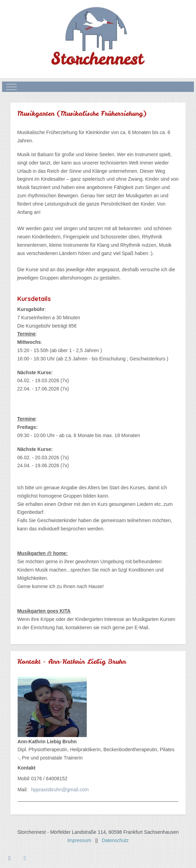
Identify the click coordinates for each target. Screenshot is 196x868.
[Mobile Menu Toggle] (11, 87)
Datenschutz (115, 840)
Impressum (81, 840)
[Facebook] (10, 858)
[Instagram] (25, 858)
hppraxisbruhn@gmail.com (60, 790)
